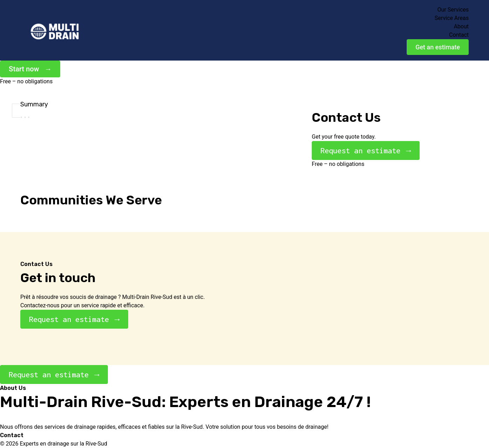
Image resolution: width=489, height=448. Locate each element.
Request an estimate (360, 150)
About (461, 26)
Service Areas (452, 18)
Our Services (453, 10)
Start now (24, 69)
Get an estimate (438, 47)
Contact (459, 35)
